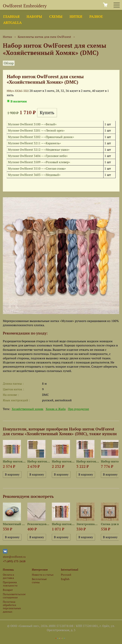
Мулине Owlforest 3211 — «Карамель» (34, 143)
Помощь (8, 570)
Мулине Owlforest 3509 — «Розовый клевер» (39, 162)
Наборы (34, 17)
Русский (66, 575)
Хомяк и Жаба (56, 409)
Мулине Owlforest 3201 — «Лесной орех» (36, 130)
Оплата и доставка (8, 576)
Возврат (8, 590)
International (70, 570)
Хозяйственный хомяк (28, 409)
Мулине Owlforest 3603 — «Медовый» (34, 175)
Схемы (56, 17)
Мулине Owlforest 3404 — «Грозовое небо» (38, 156)
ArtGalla (12, 23)
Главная (11, 17)
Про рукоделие (78, 409)
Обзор (9, 63)
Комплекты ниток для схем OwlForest (44, 37)
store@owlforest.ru (14, 557)
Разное (96, 17)
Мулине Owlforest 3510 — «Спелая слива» (37, 168)
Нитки (76, 17)
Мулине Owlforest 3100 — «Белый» (32, 124)
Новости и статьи (43, 575)
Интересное (40, 570)
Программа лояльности (10, 584)
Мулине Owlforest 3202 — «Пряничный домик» (41, 137)
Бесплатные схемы (39, 581)
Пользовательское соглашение (14, 596)
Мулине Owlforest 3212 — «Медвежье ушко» (39, 150)
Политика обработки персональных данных (12, 607)
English (65, 579)
